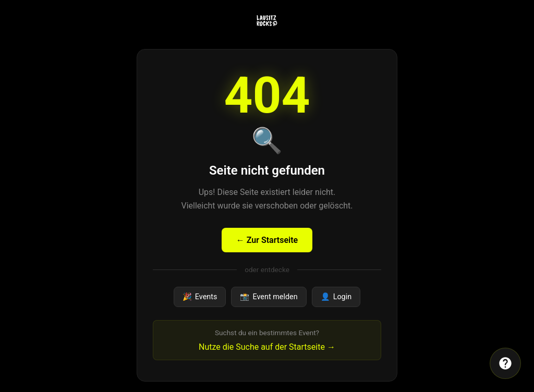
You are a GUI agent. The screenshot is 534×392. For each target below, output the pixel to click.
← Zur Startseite (267, 240)
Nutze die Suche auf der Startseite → (267, 347)
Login (336, 297)
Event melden (269, 297)
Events (200, 297)
